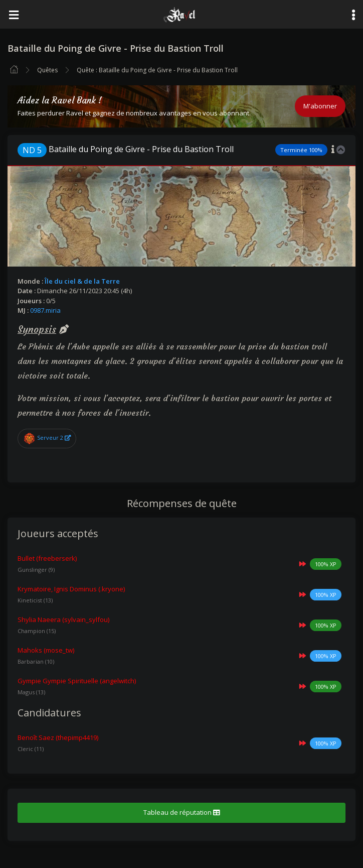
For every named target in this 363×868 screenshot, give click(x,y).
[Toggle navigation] (14, 14)
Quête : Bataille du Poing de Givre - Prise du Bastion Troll (157, 70)
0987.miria (45, 310)
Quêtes (47, 70)
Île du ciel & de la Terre (82, 281)
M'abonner (320, 106)
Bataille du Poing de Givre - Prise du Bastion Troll (126, 149)
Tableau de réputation (181, 812)
